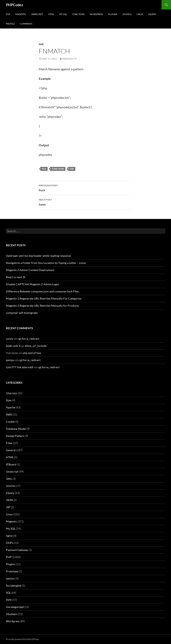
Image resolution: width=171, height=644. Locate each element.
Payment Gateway (17, 550)
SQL (8, 593)
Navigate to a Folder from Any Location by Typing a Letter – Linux (46, 263)
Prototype (12, 571)
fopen (86, 202)
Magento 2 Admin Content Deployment (30, 270)
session (10, 578)
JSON (9, 500)
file (44, 169)
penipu (10, 360)
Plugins (113, 14)
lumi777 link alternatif (20, 367)
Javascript (37, 14)
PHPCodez (14, 5)
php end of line (32, 353)
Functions (78, 14)
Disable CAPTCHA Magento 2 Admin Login (32, 284)
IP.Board (11, 464)
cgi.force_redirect (28, 339)
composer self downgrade (22, 313)
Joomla (127, 14)
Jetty (9, 479)
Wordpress (13, 621)
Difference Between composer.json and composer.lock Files (42, 291)
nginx (9, 536)
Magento (21, 14)
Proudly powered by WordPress (22, 639)
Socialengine (14, 585)
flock (86, 187)
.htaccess (11, 393)
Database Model (16, 429)
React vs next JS (16, 277)
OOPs (10, 543)
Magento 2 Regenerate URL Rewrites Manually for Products (42, 306)
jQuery (152, 14)
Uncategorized (15, 607)
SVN (9, 600)
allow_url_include (36, 346)
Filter (9, 443)
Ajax (9, 400)
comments (26, 24)
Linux (140, 14)
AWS (9, 414)
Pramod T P (69, 59)
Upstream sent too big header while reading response (38, 256)
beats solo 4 (13, 346)
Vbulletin (12, 614)
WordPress (96, 14)
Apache (11, 407)
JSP (8, 507)
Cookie (10, 422)
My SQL (63, 14)
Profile (10, 24)
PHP (8, 14)
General (11, 450)
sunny (10, 339)
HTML (51, 14)
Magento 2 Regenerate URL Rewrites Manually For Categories (44, 298)
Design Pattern (15, 436)
